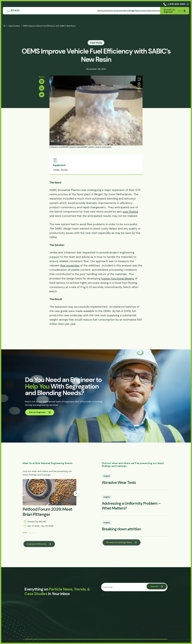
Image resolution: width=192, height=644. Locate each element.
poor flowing (130, 213)
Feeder (56, 171)
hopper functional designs (118, 280)
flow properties (70, 267)
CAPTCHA (106, 598)
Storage (64, 171)
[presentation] (120, 606)
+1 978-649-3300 (174, 4)
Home (4, 26)
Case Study (96, 43)
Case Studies (14, 26)
